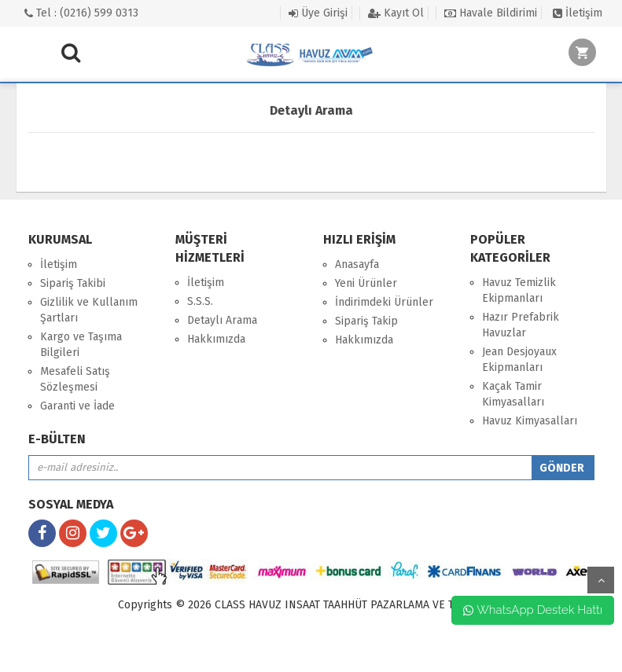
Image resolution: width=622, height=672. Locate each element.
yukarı (601, 580)
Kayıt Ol (396, 13)
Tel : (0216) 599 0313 (81, 13)
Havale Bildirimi (491, 13)
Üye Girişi (318, 13)
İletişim (578, 13)
